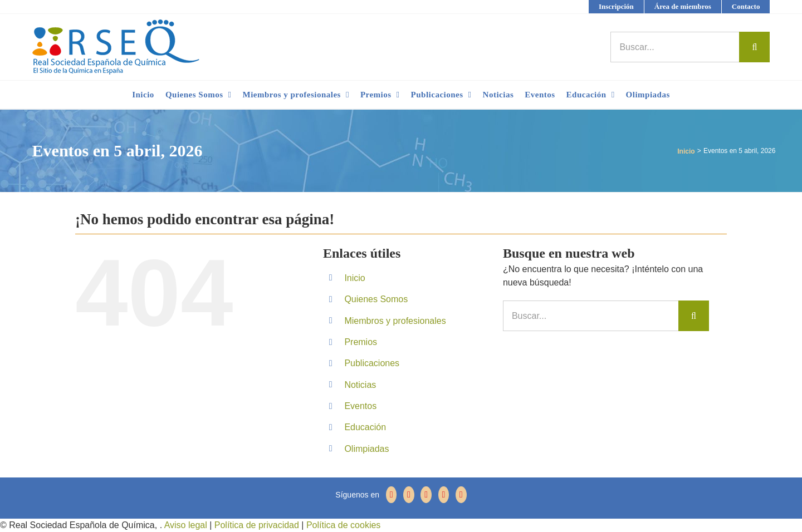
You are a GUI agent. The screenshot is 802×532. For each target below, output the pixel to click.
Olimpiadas (366, 449)
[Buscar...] (675, 47)
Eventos (360, 406)
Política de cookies (342, 525)
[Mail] (461, 495)
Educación (365, 427)
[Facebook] (392, 495)
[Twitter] (409, 495)
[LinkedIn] (444, 495)
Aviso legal (186, 525)
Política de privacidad (255, 525)
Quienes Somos (376, 299)
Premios (361, 342)
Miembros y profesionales (395, 321)
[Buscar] (754, 47)
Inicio (354, 278)
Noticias (360, 385)
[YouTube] (426, 495)
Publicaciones (372, 363)
